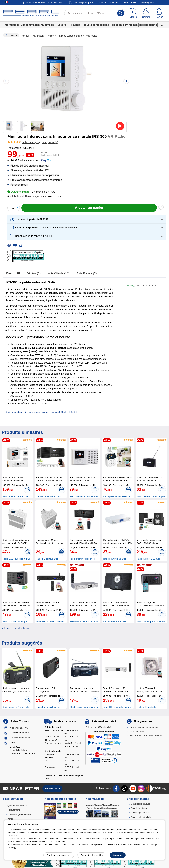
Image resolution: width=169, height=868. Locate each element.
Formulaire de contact (20, 738)
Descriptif (13, 273)
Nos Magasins (148, 2)
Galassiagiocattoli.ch (141, 817)
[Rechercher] (121, 13)
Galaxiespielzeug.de (141, 804)
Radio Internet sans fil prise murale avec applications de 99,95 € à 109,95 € (41, 412)
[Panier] (159, 13)
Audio (51, 36)
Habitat (76, 25)
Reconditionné (148, 25)
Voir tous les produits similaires (16, 628)
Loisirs (62, 25)
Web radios (91, 36)
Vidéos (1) (34, 273)
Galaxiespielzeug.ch (140, 813)
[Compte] (146, 13)
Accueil (26, 36)
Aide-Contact (130, 2)
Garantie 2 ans (137, 731)
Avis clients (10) (59, 273)
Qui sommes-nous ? (17, 805)
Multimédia (47, 25)
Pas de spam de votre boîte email (146, 735)
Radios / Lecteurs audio (70, 36)
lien (15, 836)
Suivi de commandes (109, 2)
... (162, 25)
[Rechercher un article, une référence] (95, 13)
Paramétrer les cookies (92, 855)
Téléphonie (117, 25)
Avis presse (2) (87, 273)
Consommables (30, 25)
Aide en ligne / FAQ (19, 728)
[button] (26, 196)
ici (15, 848)
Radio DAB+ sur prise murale (16, 559)
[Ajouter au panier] (89, 208)
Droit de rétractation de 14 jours (145, 727)
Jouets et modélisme (96, 25)
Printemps (131, 25)
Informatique (12, 25)
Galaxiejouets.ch (139, 808)
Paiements (99, 727)
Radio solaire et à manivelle (16, 707)
